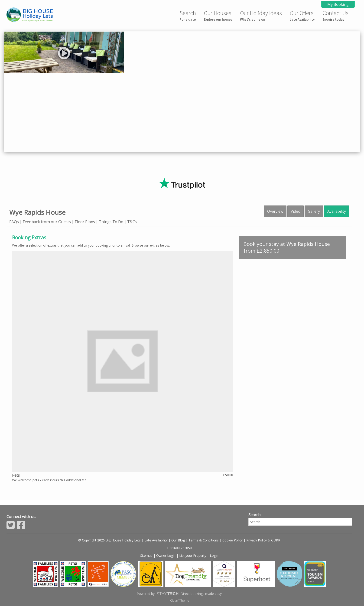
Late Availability (156, 540)
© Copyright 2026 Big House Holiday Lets (109, 540)
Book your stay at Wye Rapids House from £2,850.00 (287, 247)
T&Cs (132, 222)
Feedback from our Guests (47, 222)
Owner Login (166, 555)
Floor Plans (85, 222)
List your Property (193, 555)
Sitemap (146, 555)
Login (214, 555)
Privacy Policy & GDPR (263, 540)
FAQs (14, 222)
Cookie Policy (232, 540)
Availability (337, 211)
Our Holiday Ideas (261, 15)
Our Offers (302, 15)
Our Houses (218, 15)
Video (296, 211)
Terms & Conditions (204, 540)
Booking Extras (29, 238)
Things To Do (111, 222)
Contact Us (335, 15)
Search (188, 15)
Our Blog (178, 540)
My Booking (338, 4)
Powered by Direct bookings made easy (179, 594)
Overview (275, 211)
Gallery (314, 211)
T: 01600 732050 (179, 548)
